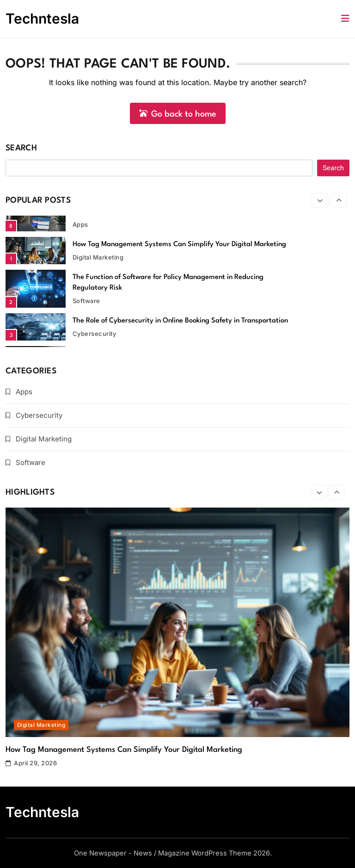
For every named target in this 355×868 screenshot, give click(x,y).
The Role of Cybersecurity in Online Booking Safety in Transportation (180, 321)
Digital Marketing (98, 257)
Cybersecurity (94, 334)
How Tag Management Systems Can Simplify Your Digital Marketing (179, 245)
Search (21, 148)
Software (86, 301)
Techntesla (42, 19)
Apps (80, 224)
